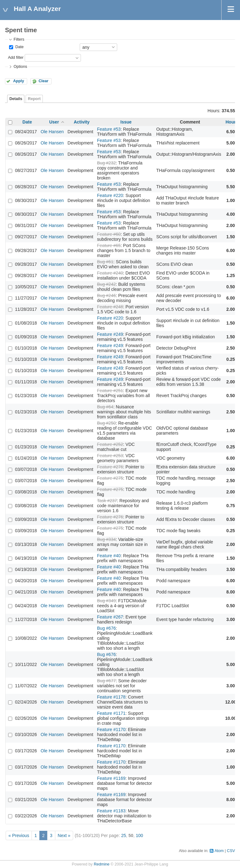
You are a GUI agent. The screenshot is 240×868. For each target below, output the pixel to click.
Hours (232, 122)
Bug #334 (107, 539)
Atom (219, 851)
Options (20, 67)
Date (19, 47)
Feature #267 (110, 617)
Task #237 (107, 501)
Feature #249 (110, 334)
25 (124, 835)
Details (16, 99)
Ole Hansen (52, 132)
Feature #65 (109, 245)
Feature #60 (109, 234)
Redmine (102, 864)
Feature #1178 (111, 697)
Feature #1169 (111, 778)
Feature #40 (109, 556)
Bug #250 (107, 423)
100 (139, 835)
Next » (64, 835)
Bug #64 (105, 407)
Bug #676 (107, 628)
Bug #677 (107, 681)
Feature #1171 (111, 713)
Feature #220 (110, 195)
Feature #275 (110, 478)
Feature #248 (110, 307)
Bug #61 (105, 262)
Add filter (16, 58)
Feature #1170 (111, 729)
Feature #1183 (111, 811)
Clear (43, 81)
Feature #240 (110, 273)
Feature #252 (110, 444)
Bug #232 (107, 163)
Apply (19, 81)
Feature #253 (110, 456)
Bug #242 (107, 284)
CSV (231, 851)
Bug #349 (107, 601)
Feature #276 (110, 467)
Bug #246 (107, 295)
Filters (19, 39)
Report (34, 99)
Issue (126, 122)
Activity (82, 122)
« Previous (19, 835)
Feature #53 (109, 129)
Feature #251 (110, 391)
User (54, 122)
